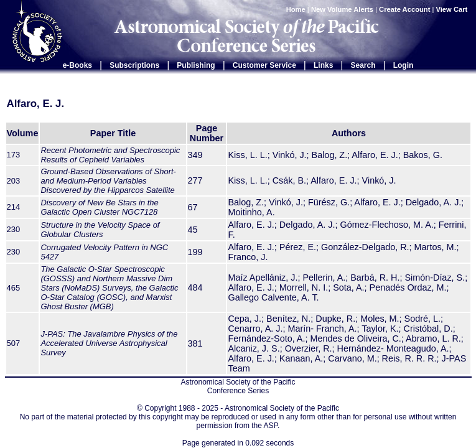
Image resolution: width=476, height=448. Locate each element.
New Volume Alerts (342, 9)
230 (14, 229)
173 (14, 155)
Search (363, 65)
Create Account (404, 9)
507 (14, 343)
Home (296, 9)
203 (14, 181)
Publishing (196, 65)
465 (14, 288)
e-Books (77, 65)
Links (323, 65)
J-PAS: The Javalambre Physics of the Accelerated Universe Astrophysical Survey (109, 343)
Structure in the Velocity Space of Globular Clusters (100, 230)
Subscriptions (134, 65)
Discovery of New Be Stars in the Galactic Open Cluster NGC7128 (99, 207)
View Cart (453, 9)
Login (404, 65)
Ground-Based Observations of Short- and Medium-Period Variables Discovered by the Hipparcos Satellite (108, 181)
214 (14, 207)
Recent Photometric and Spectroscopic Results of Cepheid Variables (110, 155)
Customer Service (264, 65)
